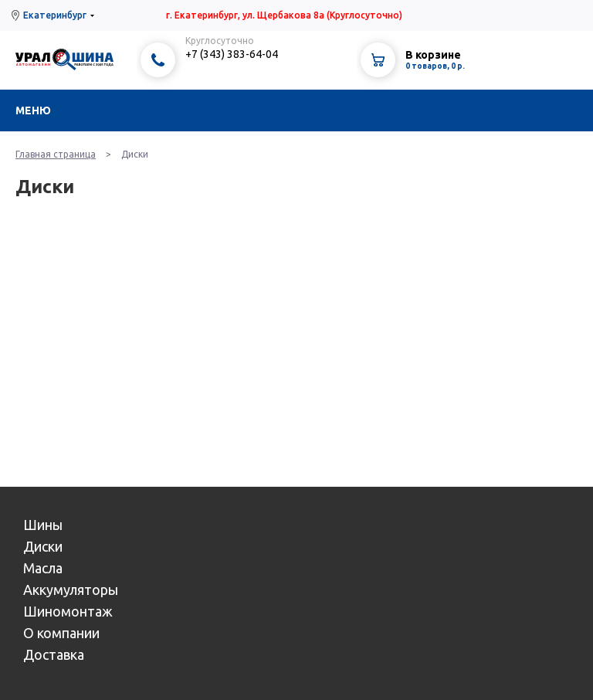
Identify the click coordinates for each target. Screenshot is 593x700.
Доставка (54, 654)
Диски (43, 546)
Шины (43, 525)
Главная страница (56, 154)
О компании (61, 633)
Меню (33, 110)
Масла (43, 568)
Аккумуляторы (71, 590)
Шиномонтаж (68, 611)
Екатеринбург (55, 15)
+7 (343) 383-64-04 (232, 54)
